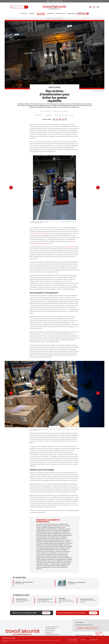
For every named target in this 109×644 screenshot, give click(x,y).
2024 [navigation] (83, 625)
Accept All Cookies (94, 641)
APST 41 (71, 232)
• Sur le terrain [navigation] (53, 18)
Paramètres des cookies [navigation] (52, 634)
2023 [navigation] (86, 625)
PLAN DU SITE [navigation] (49, 633)
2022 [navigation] (89, 625)
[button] (52, 221)
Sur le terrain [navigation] (41, 13)
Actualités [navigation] (24, 14)
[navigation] (54, 1)
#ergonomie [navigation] (39, 115)
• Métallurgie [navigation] (60, 18)
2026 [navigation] (77, 625)
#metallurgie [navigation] (48, 115)
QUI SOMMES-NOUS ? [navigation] (51, 629)
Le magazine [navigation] (71, 14)
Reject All (83, 641)
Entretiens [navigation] (50, 14)
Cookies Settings (73, 641)
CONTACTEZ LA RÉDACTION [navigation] (52, 627)
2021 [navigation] (92, 625)
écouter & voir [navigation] (60, 14)
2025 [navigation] (80, 625)
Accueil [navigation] (48, 18)
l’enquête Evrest (70, 247)
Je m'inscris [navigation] (46, 613)
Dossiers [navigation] (32, 14)
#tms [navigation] (72, 115)
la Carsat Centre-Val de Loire (37, 234)
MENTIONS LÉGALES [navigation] (50, 631)
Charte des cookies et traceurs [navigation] (54, 636)
